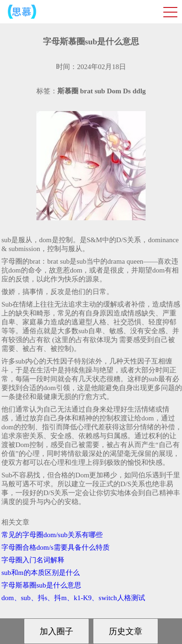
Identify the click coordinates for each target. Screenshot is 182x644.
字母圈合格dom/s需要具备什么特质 (56, 547)
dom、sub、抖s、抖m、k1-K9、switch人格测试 (73, 598)
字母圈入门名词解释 (33, 560)
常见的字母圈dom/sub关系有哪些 (52, 535)
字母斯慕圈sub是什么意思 (41, 585)
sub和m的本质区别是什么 (41, 573)
